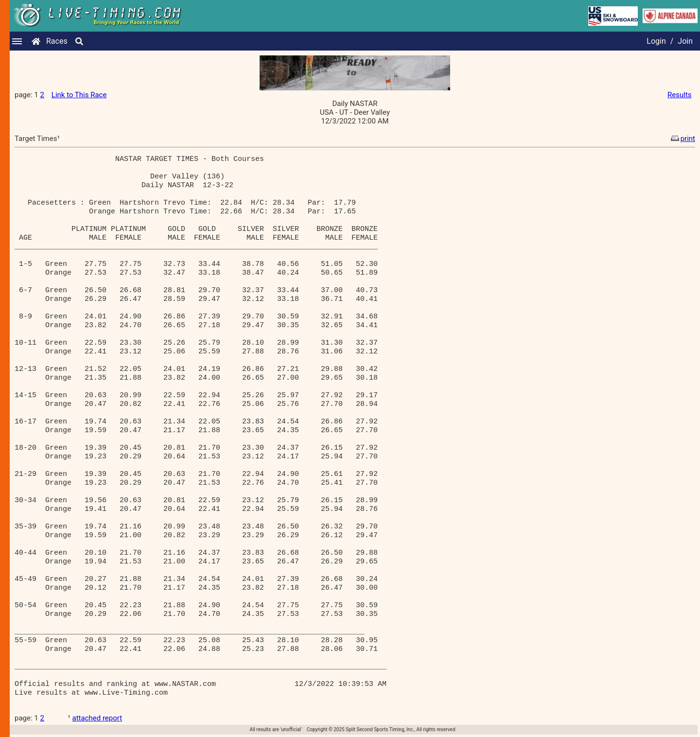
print (682, 139)
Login (656, 41)
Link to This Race (79, 95)
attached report (97, 718)
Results (680, 95)
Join (685, 41)
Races (57, 41)
